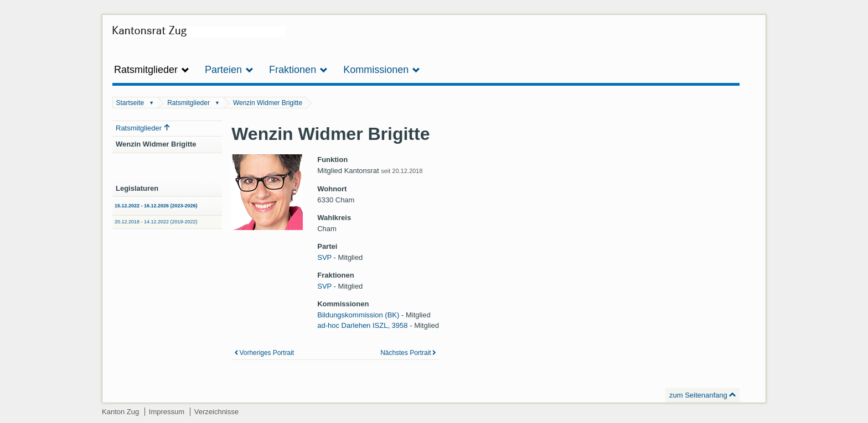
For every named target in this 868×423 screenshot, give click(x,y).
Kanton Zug (120, 412)
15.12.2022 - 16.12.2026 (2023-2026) (156, 206)
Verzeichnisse (216, 412)
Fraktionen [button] (298, 70)
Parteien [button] (229, 70)
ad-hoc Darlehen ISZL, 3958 (362, 325)
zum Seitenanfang (698, 395)
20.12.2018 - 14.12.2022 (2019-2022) (156, 222)
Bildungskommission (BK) (358, 315)
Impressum (167, 412)
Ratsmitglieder (188, 103)
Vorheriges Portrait (267, 353)
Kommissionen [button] (382, 70)
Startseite (130, 103)
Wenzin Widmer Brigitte (268, 103)
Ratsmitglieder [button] (152, 70)
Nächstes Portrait (405, 353)
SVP (324, 257)
